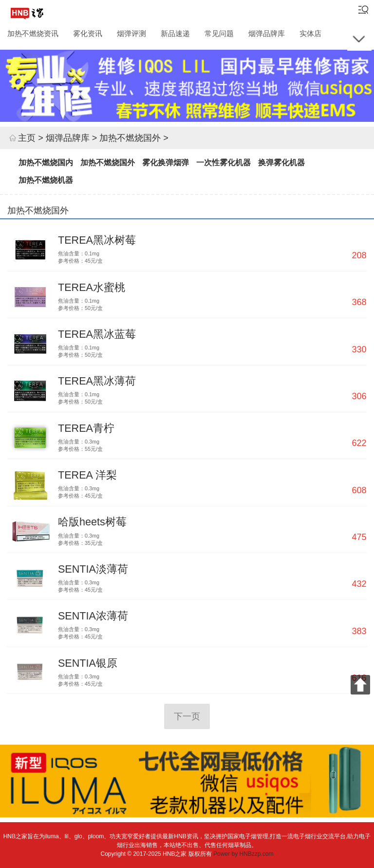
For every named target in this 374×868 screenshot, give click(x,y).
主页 (27, 138)
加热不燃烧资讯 (33, 33)
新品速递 (175, 33)
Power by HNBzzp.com (243, 854)
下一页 (187, 716)
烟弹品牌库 (267, 33)
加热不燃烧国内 (46, 163)
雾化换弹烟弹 (166, 163)
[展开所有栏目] (359, 39)
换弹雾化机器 (281, 163)
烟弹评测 (131, 33)
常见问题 (219, 33)
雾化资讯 (88, 33)
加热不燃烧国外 (130, 138)
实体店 (310, 33)
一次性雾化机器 (224, 163)
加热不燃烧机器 (46, 180)
